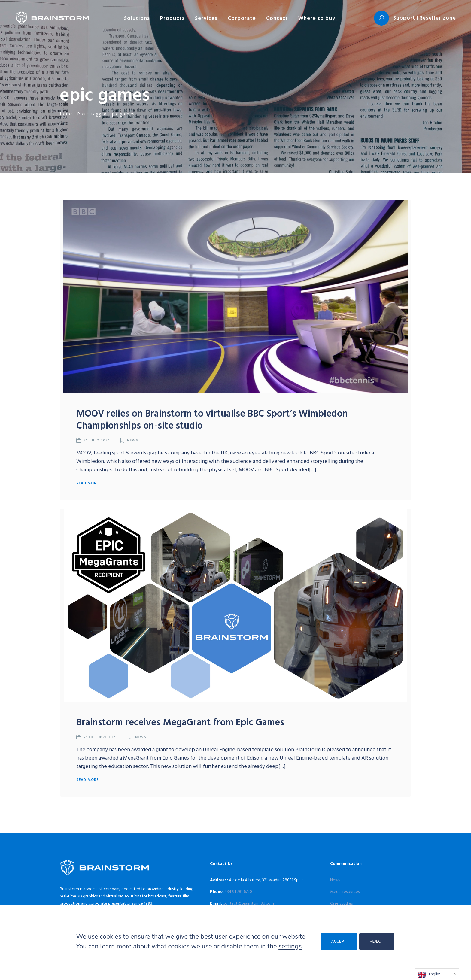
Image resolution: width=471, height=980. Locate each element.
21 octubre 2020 (101, 737)
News (133, 440)
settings (290, 946)
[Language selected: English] (437, 974)
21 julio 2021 (97, 440)
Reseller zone (438, 18)
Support (404, 18)
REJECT (377, 942)
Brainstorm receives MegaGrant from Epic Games (180, 722)
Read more (87, 483)
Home (66, 114)
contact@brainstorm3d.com (248, 903)
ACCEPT (339, 942)
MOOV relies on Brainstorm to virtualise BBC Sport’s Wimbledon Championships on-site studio (212, 419)
